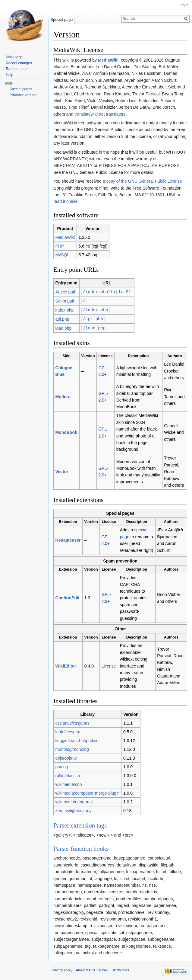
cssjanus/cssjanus (72, 722)
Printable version (23, 95)
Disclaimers (120, 969)
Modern (63, 395)
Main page (14, 57)
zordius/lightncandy (74, 809)
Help (9, 75)
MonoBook (66, 431)
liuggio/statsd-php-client (78, 739)
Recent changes (19, 63)
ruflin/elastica (68, 774)
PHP (60, 246)
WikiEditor (66, 665)
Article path (66, 292)
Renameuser (68, 539)
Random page (17, 69)
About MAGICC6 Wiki (92, 969)
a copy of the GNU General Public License (142, 181)
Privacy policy (62, 969)
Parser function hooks (81, 847)
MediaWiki (108, 60)
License (109, 665)
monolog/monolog (72, 748)
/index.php (96, 309)
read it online (65, 201)
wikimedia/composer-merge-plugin (88, 792)
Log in (183, 5)
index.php (65, 309)
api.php (62, 318)
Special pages (21, 89)
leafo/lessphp (68, 730)
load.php (64, 327)
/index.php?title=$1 (107, 291)
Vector (62, 470)
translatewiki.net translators (100, 114)
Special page (61, 19)
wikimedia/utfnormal (74, 800)
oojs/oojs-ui (66, 757)
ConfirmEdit (68, 596)
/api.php (93, 318)
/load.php (94, 327)
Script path (66, 300)
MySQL (63, 255)
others (59, 114)
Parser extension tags (80, 824)
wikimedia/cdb (69, 783)
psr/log (62, 765)
